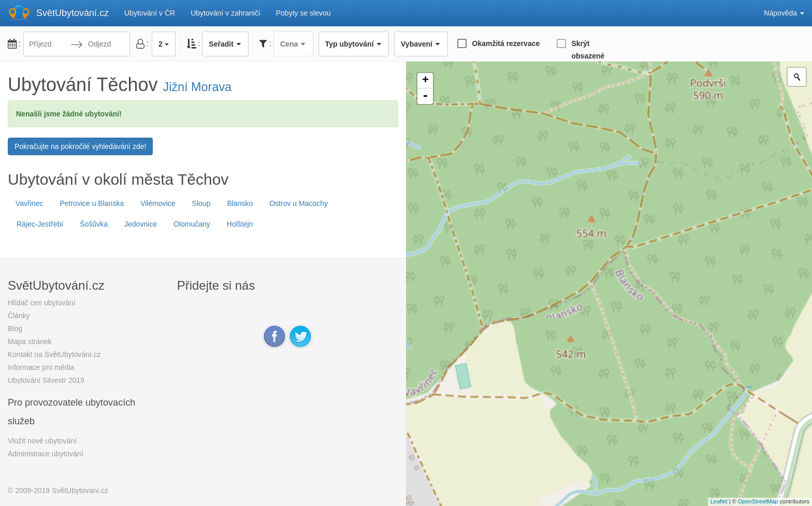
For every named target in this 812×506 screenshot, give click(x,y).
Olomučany (192, 224)
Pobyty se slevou (303, 13)
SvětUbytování (72, 13)
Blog (15, 329)
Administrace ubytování (46, 454)
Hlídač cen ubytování (42, 303)
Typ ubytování (354, 44)
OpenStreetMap (758, 501)
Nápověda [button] (784, 13)
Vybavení (421, 44)
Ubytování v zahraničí (226, 13)
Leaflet (719, 501)
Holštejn (240, 224)
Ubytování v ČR (150, 13)
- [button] (425, 96)
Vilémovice (158, 203)
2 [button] (164, 44)
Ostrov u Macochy (299, 203)
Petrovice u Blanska (92, 203)
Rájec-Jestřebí (40, 224)
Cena (293, 44)
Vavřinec (29, 203)
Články (19, 316)
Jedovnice (141, 224)
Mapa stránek (30, 341)
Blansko (240, 203)
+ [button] (425, 81)
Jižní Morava (198, 87)
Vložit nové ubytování (42, 441)
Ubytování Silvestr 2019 (46, 380)
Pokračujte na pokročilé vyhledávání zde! (80, 146)
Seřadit (225, 44)
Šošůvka (94, 224)
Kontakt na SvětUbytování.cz (54, 354)
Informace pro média (41, 367)
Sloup (201, 203)
